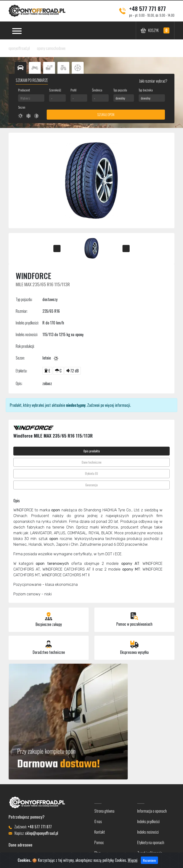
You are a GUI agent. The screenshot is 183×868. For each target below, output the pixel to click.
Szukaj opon (106, 114)
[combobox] (31, 98)
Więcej (133, 861)
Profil (74, 90)
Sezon (22, 107)
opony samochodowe (51, 48)
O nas (98, 821)
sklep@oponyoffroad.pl (42, 833)
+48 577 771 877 (147, 8)
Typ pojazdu (120, 90)
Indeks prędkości (148, 821)
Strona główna (104, 811)
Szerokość (55, 90)
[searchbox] (31, 98)
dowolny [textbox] (120, 98)
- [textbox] (52, 98)
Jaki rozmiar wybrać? (153, 81)
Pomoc (99, 842)
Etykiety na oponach (151, 842)
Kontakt (100, 832)
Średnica (97, 90)
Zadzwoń (93, 405)
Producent (24, 90)
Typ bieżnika (146, 90)
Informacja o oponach (152, 811)
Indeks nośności (148, 832)
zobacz (47, 383)
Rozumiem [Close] (149, 861)
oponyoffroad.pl (19, 48)
